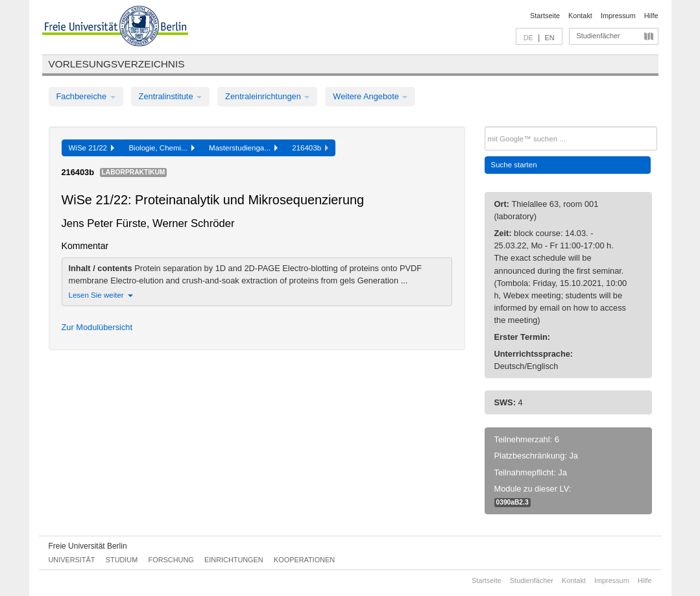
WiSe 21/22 (92, 148)
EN (549, 38)
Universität (72, 560)
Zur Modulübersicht (97, 327)
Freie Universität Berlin (88, 546)
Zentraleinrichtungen (267, 96)
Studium (122, 560)
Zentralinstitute (171, 96)
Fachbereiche (86, 96)
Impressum (618, 16)
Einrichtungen (234, 560)
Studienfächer (598, 36)
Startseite (545, 16)
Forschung (171, 560)
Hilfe (651, 16)
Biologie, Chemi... (162, 148)
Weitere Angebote (370, 96)
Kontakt (580, 16)
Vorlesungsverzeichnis (117, 64)
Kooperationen (304, 560)
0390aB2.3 (513, 502)
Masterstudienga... (243, 148)
